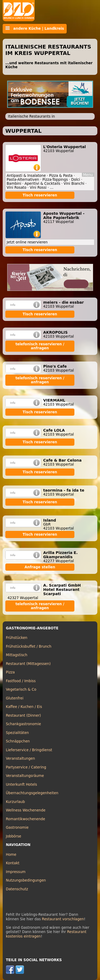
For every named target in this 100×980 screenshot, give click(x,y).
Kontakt (13, 863)
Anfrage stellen (40, 567)
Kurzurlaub (15, 802)
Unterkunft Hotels (21, 785)
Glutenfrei (15, 698)
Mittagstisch (17, 655)
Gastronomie (17, 828)
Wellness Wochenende (26, 810)
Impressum (16, 872)
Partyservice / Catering (26, 767)
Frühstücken (17, 638)
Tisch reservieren (40, 195)
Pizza (10, 672)
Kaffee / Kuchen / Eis (24, 707)
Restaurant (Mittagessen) (28, 664)
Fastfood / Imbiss (21, 681)
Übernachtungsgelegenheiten (32, 793)
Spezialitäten (17, 733)
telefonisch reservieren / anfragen (40, 346)
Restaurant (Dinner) (23, 715)
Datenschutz (17, 889)
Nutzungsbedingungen (26, 880)
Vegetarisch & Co (21, 689)
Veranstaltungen (20, 758)
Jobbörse (14, 836)
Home (11, 855)
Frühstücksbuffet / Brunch (29, 646)
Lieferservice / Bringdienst (29, 750)
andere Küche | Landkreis (35, 28)
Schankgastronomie (23, 724)
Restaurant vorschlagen (63, 919)
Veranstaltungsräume (25, 776)
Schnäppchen (18, 741)
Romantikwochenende (25, 819)
